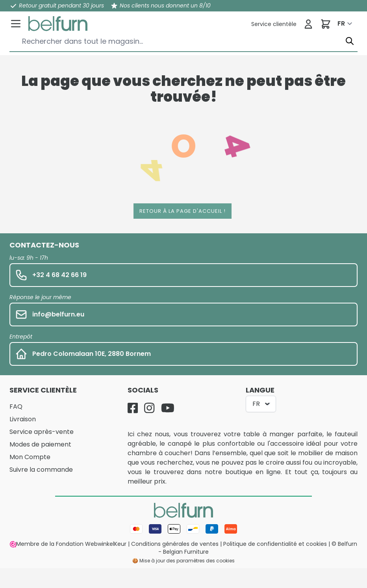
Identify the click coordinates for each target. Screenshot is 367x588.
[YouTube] (168, 408)
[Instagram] (149, 408)
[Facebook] (133, 408)
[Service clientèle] (274, 24)
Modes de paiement (40, 444)
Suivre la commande (41, 470)
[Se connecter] (308, 24)
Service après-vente (42, 432)
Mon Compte (30, 457)
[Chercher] (350, 41)
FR (341, 23)
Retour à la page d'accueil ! (183, 211)
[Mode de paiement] (183, 529)
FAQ (16, 407)
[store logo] (58, 24)
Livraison (23, 419)
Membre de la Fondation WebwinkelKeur (68, 544)
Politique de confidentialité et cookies (275, 544)
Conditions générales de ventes (175, 544)
